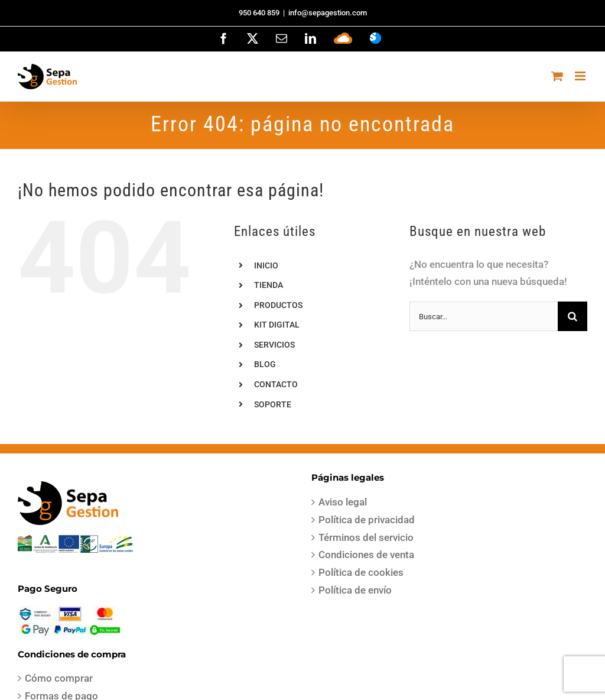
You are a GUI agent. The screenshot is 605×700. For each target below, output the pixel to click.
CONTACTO (276, 384)
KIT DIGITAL (277, 325)
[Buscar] (573, 316)
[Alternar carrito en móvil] (557, 76)
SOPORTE (273, 404)
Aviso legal (343, 502)
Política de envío (355, 590)
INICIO (266, 265)
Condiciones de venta (366, 555)
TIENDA (269, 285)
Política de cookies (361, 572)
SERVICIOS (274, 345)
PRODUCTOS (278, 305)
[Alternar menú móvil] (581, 76)
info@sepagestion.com (328, 13)
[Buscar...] (484, 316)
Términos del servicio (366, 537)
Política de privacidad (367, 520)
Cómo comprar (59, 678)
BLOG (265, 364)
